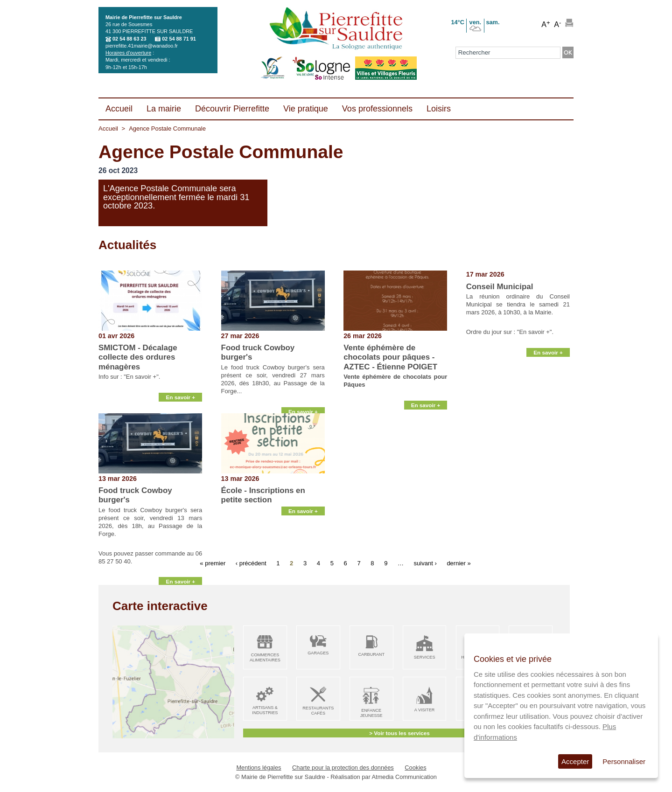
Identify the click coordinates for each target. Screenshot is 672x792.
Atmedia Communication (404, 777)
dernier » (458, 563)
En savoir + (180, 402)
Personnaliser (624, 761)
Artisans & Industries (265, 710)
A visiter (424, 710)
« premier (213, 563)
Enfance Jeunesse (371, 713)
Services (425, 657)
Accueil (108, 129)
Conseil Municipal (500, 287)
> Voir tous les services (399, 733)
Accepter (575, 761)
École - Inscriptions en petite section (263, 495)
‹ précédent (251, 563)
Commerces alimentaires (265, 657)
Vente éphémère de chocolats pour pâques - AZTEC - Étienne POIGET (390, 357)
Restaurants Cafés (318, 711)
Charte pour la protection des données (343, 768)
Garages (318, 653)
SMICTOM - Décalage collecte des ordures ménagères (138, 357)
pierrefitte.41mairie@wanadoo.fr (142, 46)
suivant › (425, 563)
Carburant (371, 654)
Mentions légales (259, 768)
